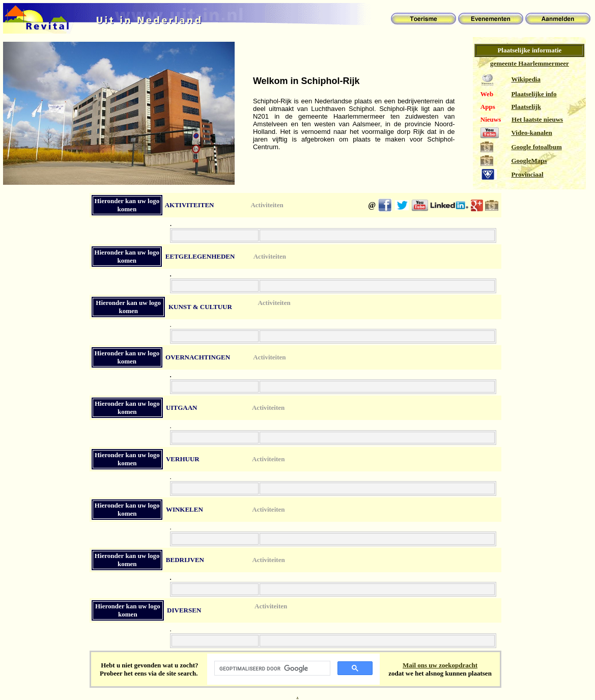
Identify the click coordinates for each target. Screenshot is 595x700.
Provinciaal (527, 174)
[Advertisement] (45, 385)
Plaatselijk (526, 107)
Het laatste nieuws (537, 119)
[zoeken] (272, 668)
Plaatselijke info (534, 94)
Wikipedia (526, 79)
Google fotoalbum (536, 147)
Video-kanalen (531, 133)
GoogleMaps (529, 161)
